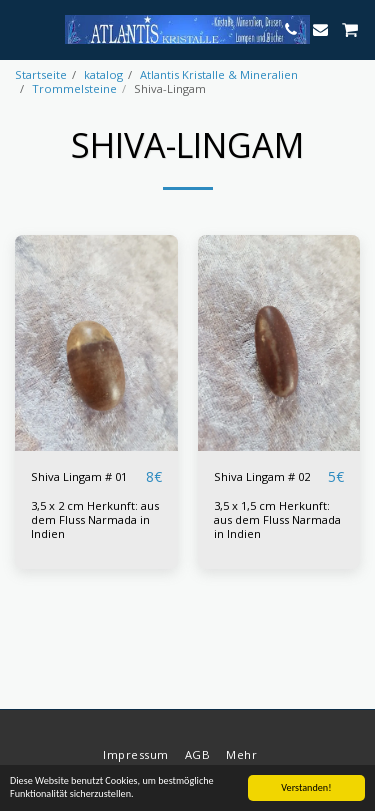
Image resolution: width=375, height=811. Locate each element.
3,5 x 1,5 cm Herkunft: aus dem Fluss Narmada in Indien (277, 519)
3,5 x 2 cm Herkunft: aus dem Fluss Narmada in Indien (95, 519)
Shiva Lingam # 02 (262, 476)
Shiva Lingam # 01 (79, 476)
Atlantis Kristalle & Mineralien (219, 74)
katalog (103, 74)
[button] (22, 28)
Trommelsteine (74, 88)
